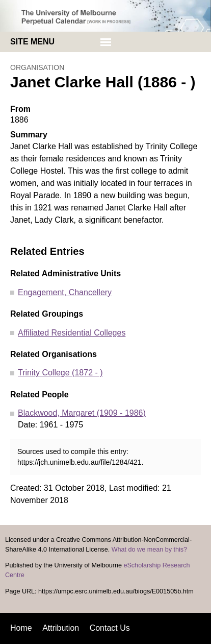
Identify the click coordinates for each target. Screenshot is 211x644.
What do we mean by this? (149, 550)
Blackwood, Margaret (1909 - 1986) (82, 413)
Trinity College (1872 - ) (60, 373)
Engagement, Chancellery (65, 292)
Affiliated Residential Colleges (72, 333)
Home (21, 628)
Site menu (32, 42)
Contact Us (110, 628)
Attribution (61, 628)
